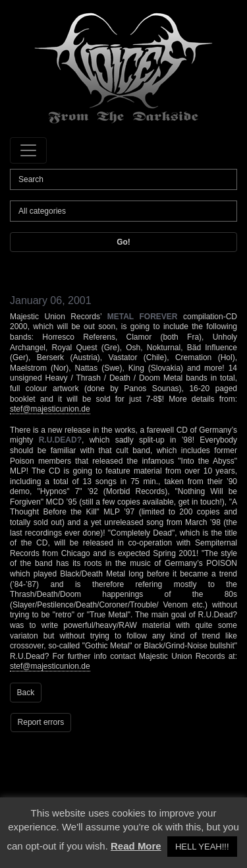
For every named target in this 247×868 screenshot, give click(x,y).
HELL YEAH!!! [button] (202, 847)
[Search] (123, 179)
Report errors (41, 722)
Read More (136, 846)
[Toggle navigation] (28, 150)
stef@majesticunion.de (50, 409)
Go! (123, 242)
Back (26, 693)
